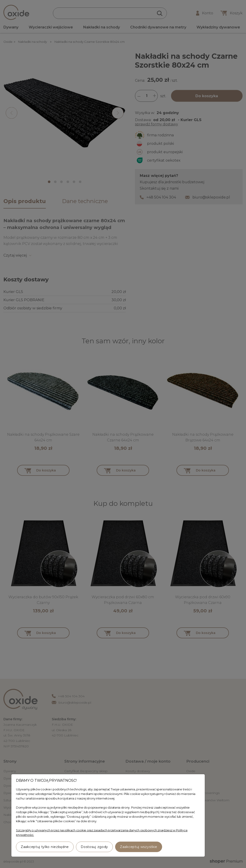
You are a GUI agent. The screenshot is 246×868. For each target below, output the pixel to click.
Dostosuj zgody (94, 847)
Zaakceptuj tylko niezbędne (45, 847)
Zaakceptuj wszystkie (139, 847)
